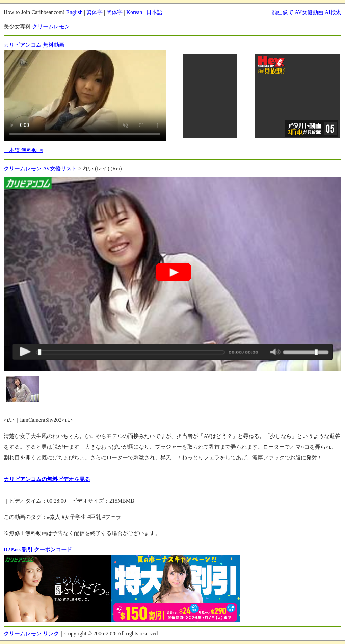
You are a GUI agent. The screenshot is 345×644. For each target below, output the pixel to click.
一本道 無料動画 (23, 150)
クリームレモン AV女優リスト (40, 169)
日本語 (154, 12)
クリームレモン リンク (31, 633)
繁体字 (95, 12)
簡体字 (114, 12)
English (74, 12)
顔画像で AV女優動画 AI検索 (307, 12)
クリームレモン (51, 26)
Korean (134, 12)
